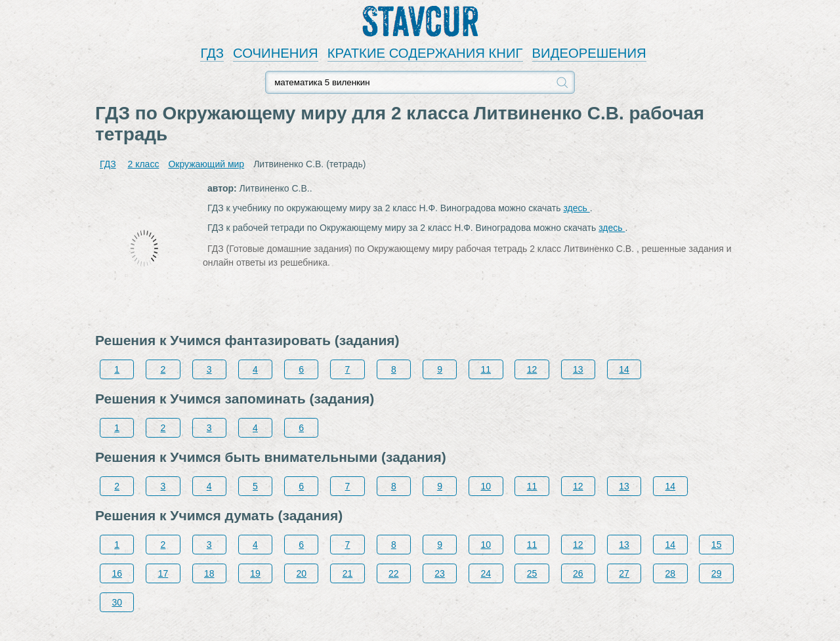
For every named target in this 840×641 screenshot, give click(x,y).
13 (578, 369)
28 (671, 573)
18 (209, 573)
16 (117, 573)
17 (163, 573)
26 (578, 573)
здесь (576, 208)
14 (624, 369)
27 (624, 573)
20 (301, 573)
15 (717, 545)
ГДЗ (212, 53)
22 (394, 573)
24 (486, 573)
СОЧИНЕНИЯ (276, 53)
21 (348, 573)
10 (486, 486)
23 (440, 573)
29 (717, 573)
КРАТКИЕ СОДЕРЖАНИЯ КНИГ (425, 53)
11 (486, 369)
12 (532, 369)
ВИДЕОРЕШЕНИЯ (589, 53)
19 (255, 573)
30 (117, 602)
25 (532, 573)
